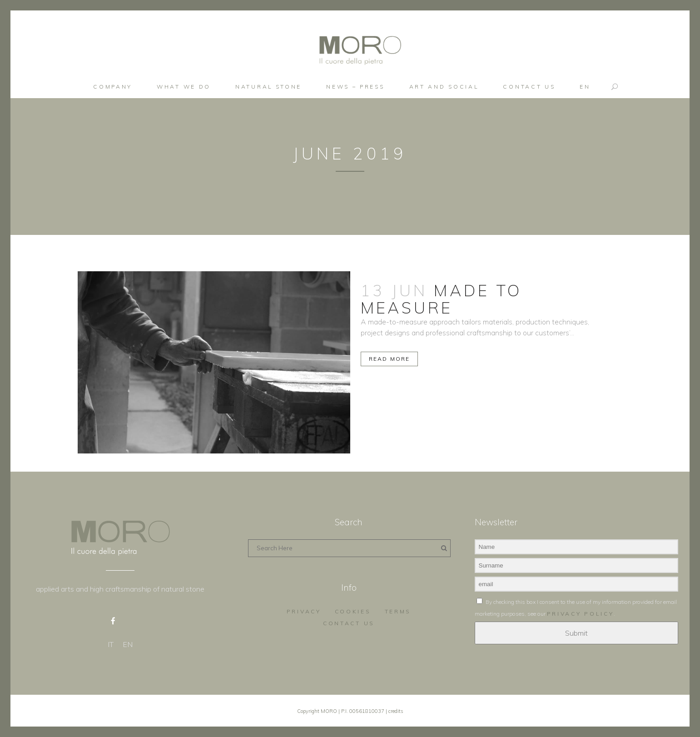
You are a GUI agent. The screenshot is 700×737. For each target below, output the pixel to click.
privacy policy (581, 612)
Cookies (353, 610)
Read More (390, 359)
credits (396, 710)
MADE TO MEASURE (441, 299)
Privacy (304, 610)
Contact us (349, 622)
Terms (398, 610)
